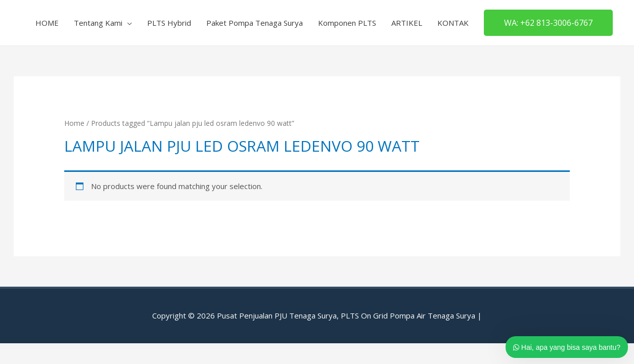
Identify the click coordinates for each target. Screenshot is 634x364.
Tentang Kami (98, 23)
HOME (47, 23)
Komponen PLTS (347, 23)
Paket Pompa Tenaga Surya (255, 23)
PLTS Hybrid (169, 23)
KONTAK (453, 23)
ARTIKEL (407, 23)
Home (74, 123)
